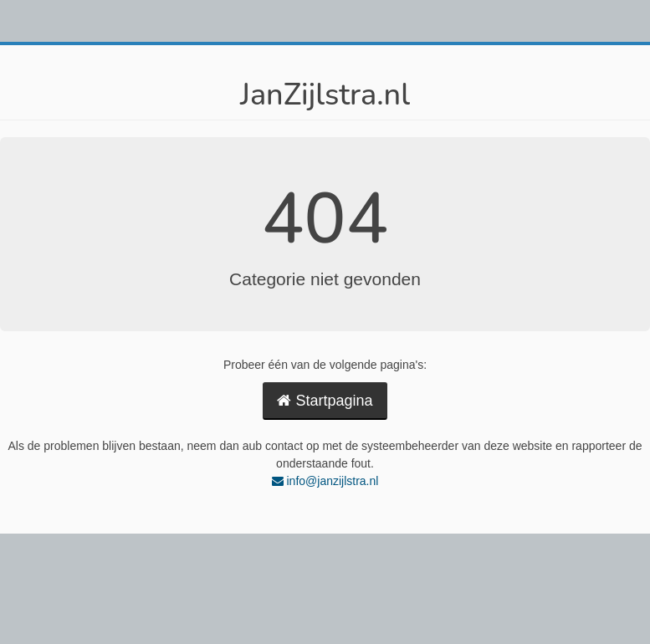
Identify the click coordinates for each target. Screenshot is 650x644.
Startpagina (325, 401)
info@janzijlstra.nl (325, 481)
